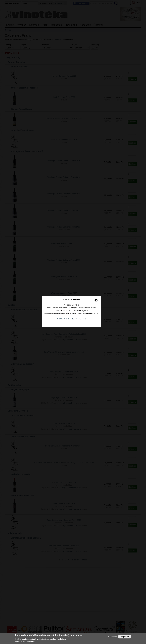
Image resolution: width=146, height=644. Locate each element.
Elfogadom (125, 637)
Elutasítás (113, 637)
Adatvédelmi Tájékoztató (25, 642)
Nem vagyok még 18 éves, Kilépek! (73, 307)
